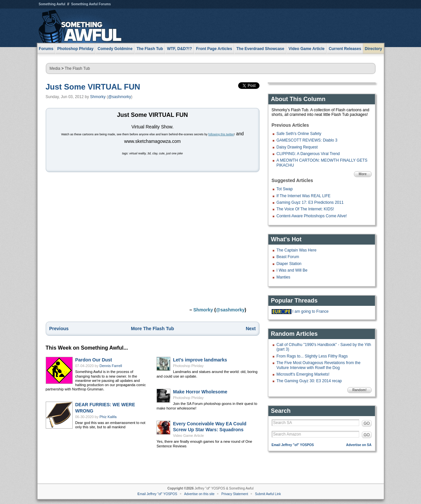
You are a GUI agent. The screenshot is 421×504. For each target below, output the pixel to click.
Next (251, 329)
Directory (373, 49)
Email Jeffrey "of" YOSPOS (293, 445)
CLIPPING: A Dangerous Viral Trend (308, 154)
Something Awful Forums (91, 4)
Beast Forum (288, 257)
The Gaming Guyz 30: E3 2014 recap (309, 381)
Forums (46, 49)
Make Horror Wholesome (200, 392)
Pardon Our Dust (94, 360)
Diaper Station (289, 264)
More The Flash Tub (152, 329)
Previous (59, 329)
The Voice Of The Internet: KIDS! (305, 209)
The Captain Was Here (297, 250)
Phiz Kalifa (108, 417)
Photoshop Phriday (188, 366)
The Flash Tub (77, 68)
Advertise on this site (199, 494)
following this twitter (221, 134)
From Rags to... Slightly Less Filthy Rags (312, 356)
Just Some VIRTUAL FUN (93, 87)
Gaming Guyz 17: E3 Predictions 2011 (310, 202)
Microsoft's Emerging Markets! (303, 374)
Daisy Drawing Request (297, 147)
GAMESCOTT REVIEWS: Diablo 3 (307, 140)
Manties (284, 277)
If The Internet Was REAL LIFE (304, 196)
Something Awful (52, 4)
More (363, 174)
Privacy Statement (235, 494)
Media (55, 68)
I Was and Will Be (292, 270)
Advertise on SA (359, 445)
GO (367, 423)
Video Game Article (188, 436)
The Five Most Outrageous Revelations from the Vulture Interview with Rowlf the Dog (319, 365)
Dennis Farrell (111, 366)
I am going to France (310, 311)
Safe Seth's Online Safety (299, 134)
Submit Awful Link (268, 494)
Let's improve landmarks (200, 360)
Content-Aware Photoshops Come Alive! (312, 216)
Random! (359, 390)
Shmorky (98, 97)
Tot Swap (285, 189)
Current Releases (345, 49)
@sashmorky (119, 97)
